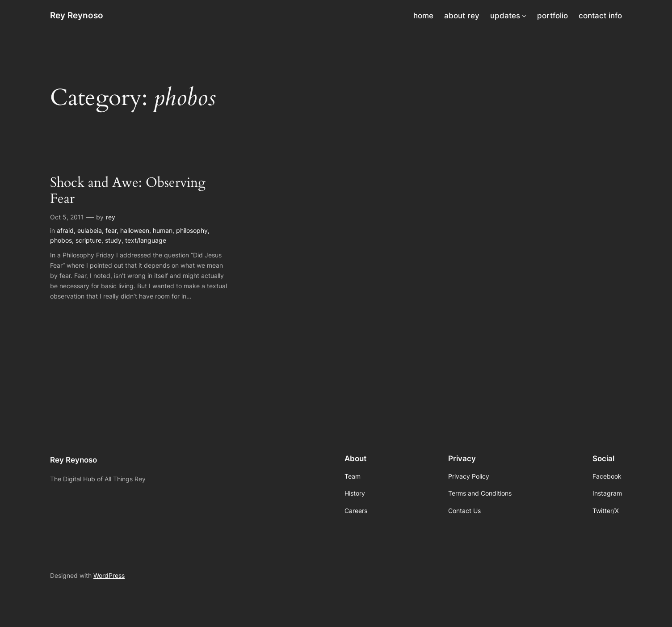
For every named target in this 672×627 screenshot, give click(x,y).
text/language (146, 240)
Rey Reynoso (77, 15)
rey (111, 217)
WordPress (109, 575)
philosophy (192, 230)
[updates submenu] (524, 16)
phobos (61, 240)
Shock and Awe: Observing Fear (128, 191)
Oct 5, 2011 (67, 217)
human (163, 230)
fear (111, 230)
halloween (135, 230)
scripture (88, 240)
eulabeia (90, 230)
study (113, 240)
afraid (65, 230)
